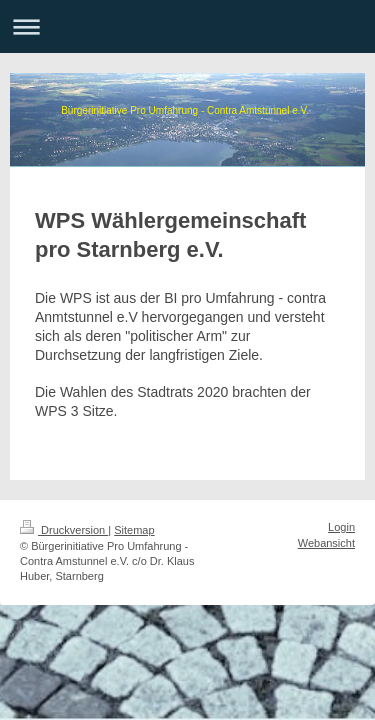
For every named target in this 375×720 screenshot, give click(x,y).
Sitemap (134, 530)
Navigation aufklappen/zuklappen (187, 26)
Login (341, 527)
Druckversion (64, 530)
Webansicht (326, 543)
